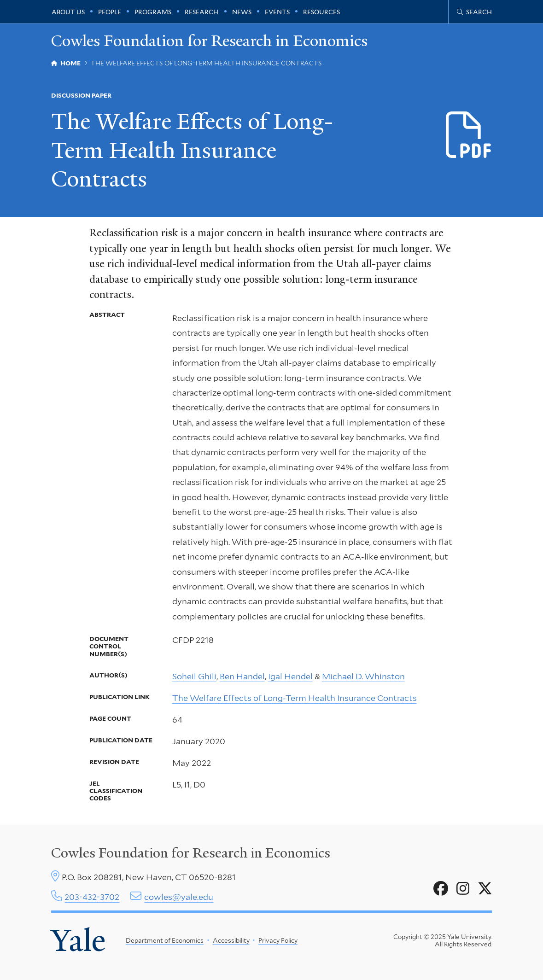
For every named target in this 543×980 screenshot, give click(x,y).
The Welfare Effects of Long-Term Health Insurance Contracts (295, 698)
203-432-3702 (92, 897)
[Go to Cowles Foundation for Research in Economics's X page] (485, 889)
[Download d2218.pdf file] (469, 135)
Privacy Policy (278, 940)
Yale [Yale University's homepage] (78, 941)
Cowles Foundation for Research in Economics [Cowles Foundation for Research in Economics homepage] (209, 41)
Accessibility (231, 940)
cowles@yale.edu (179, 897)
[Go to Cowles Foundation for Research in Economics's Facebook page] (441, 889)
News (242, 12)
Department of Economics (165, 940)
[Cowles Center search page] (474, 12)
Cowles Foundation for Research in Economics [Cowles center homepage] (191, 853)
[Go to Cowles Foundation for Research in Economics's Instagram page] (463, 889)
